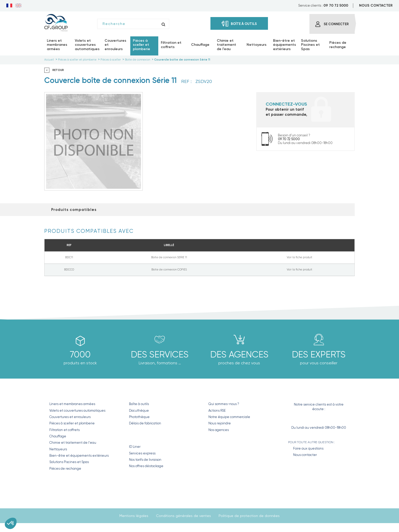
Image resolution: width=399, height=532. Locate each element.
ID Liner (135, 447)
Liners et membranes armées (72, 404)
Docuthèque (139, 411)
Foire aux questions (308, 448)
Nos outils (141, 393)
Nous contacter (305, 455)
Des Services (160, 354)
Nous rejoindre (220, 423)
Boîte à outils (139, 404)
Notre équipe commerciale (229, 417)
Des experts (319, 354)
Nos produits (66, 393)
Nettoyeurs (58, 449)
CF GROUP (218, 393)
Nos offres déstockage (146, 466)
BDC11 (69, 257)
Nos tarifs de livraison (145, 460)
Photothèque (139, 417)
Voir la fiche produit (300, 257)
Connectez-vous (286, 104)
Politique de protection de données (249, 516)
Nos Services (144, 436)
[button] (11, 523)
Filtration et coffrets (65, 430)
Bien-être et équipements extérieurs (79, 456)
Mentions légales (134, 516)
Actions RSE (217, 411)
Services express (142, 453)
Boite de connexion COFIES (169, 270)
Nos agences (219, 430)
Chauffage (58, 436)
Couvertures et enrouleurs (70, 417)
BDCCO (69, 270)
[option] (94, 141)
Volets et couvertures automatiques (77, 411)
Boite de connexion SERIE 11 (169, 257)
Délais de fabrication (145, 423)
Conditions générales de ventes (183, 516)
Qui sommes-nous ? (224, 404)
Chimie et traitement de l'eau (73, 443)
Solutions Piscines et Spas (69, 462)
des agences (239, 354)
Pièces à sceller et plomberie (72, 423)
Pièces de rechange (65, 469)
